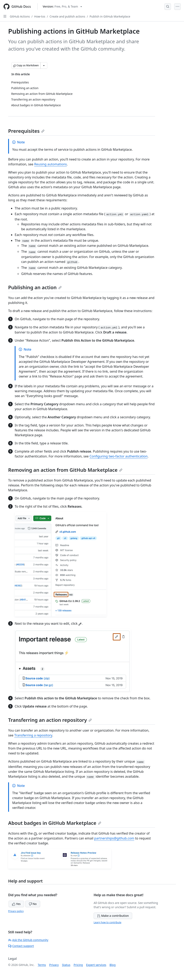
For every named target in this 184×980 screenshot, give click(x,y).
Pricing (78, 965)
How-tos (40, 16)
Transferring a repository (33, 735)
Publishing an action (35, 287)
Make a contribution (113, 916)
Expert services (96, 965)
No (33, 904)
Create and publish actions (67, 16)
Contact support (21, 946)
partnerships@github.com (114, 838)
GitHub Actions (20, 16)
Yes (16, 904)
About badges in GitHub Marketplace (55, 823)
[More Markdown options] (44, 65)
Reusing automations (51, 164)
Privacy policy (16, 911)
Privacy (54, 965)
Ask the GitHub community (28, 940)
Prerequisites (26, 131)
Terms (42, 965)
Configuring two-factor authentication (119, 456)
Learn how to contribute (108, 922)
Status (66, 965)
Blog (113, 965)
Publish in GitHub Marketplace (110, 16)
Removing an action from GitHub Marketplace (65, 470)
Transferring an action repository (50, 720)
